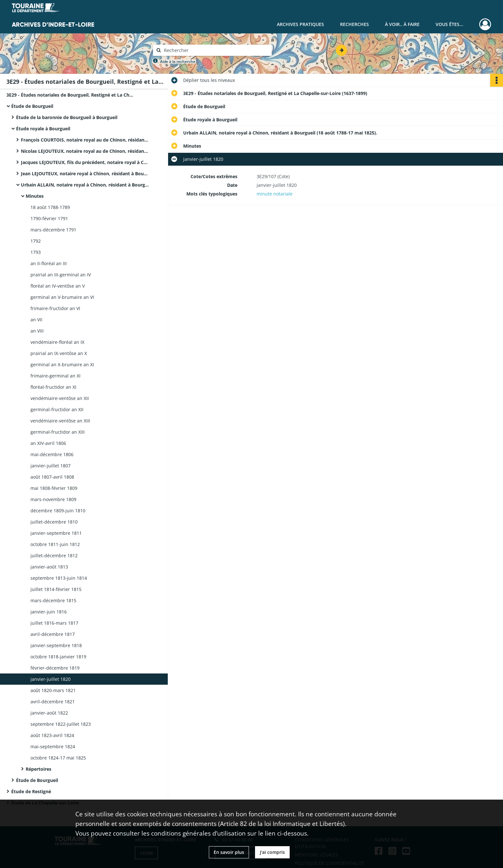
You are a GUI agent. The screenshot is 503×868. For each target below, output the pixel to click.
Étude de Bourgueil (32, 106)
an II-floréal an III (49, 263)
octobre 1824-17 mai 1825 (58, 758)
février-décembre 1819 (55, 668)
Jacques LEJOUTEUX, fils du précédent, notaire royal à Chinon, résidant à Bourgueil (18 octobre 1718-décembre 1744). (85, 162)
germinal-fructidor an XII (57, 409)
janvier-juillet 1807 (51, 466)
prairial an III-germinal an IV (61, 275)
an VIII (37, 331)
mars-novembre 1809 (53, 499)
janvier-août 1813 (49, 567)
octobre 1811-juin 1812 (55, 544)
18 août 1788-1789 (50, 207)
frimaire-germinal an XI (55, 376)
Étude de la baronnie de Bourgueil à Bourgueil (67, 117)
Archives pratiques (300, 24)
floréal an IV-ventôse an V (58, 286)
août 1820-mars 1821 (53, 690)
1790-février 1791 (49, 218)
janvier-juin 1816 (49, 612)
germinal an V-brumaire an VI (62, 297)
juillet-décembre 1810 (54, 522)
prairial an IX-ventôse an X (59, 353)
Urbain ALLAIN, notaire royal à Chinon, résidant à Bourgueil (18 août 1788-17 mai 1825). (85, 185)
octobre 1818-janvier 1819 (58, 657)
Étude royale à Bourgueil (43, 129)
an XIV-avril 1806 (48, 443)
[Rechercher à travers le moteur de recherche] (216, 50)
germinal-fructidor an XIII (58, 432)
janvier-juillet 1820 (51, 679)
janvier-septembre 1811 (56, 533)
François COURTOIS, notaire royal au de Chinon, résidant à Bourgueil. (85, 140)
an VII (36, 320)
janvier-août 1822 (49, 713)
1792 (36, 241)
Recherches (354, 24)
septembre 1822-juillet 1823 (61, 724)
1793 (36, 252)
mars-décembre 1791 (53, 230)
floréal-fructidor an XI (53, 387)
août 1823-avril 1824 (52, 735)
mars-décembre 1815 (53, 600)
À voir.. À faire (402, 24)
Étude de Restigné (31, 791)
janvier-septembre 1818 (56, 645)
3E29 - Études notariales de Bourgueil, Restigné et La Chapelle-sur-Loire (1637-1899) (71, 95)
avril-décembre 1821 (53, 702)
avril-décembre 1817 (53, 634)
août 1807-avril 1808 (52, 477)
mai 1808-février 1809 (54, 488)
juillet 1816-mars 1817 (54, 623)
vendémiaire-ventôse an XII (60, 398)
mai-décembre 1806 (52, 454)
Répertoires (38, 769)
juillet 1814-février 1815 (56, 589)
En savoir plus (229, 852)
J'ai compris (272, 852)
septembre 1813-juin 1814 (59, 578)
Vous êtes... (449, 24)
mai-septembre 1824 (53, 746)
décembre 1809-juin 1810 (58, 511)
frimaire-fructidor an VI (55, 308)
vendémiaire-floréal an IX (57, 342)
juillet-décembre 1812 (54, 556)
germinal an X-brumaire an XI (62, 365)
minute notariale (275, 194)
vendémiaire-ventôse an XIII (60, 421)
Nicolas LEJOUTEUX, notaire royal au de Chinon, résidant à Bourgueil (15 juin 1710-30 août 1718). (85, 151)
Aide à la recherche (178, 61)
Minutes (35, 196)
